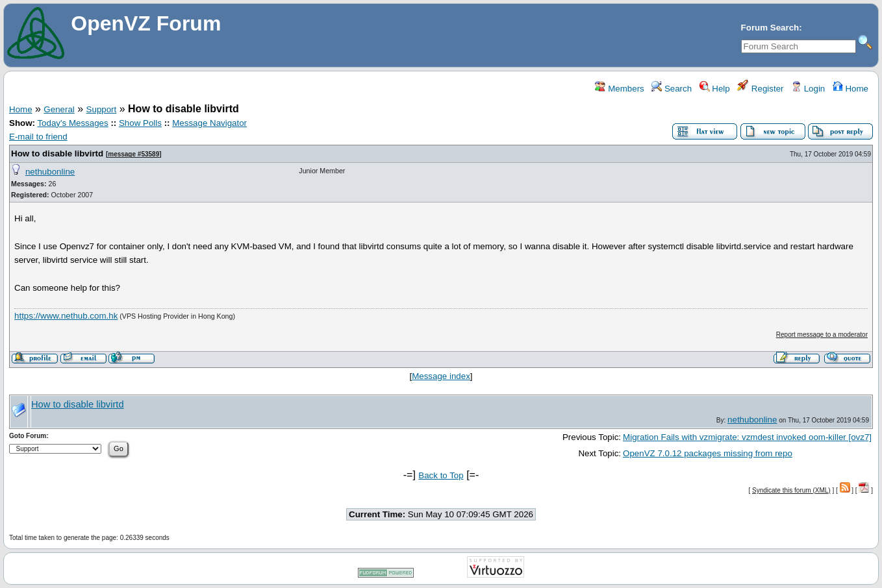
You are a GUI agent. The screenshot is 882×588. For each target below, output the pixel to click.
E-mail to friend (38, 137)
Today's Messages (72, 123)
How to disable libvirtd (57, 153)
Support (102, 109)
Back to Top (441, 475)
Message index (441, 376)
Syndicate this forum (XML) (791, 490)
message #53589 (133, 154)
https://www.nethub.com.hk (66, 316)
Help (715, 89)
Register (760, 89)
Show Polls (140, 123)
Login (808, 89)
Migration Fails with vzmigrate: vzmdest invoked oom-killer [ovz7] (747, 437)
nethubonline (50, 172)
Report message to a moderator (822, 335)
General (59, 109)
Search (672, 89)
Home (850, 89)
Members (619, 89)
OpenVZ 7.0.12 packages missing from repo (708, 453)
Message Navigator (209, 123)
